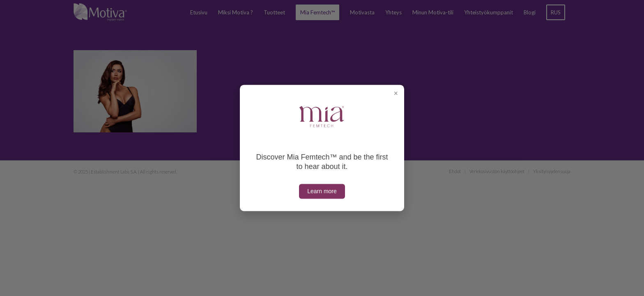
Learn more (322, 192)
